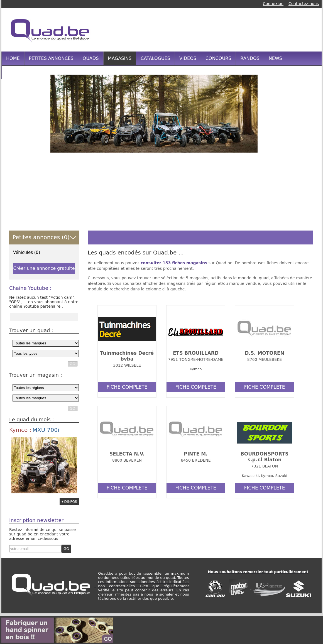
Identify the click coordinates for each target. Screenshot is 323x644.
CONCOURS (218, 58)
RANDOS (250, 58)
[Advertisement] (213, 29)
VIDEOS (188, 58)
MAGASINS (120, 58)
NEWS (275, 58)
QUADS (91, 58)
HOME (13, 58)
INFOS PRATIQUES (26, 72)
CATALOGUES (155, 58)
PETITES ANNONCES (51, 58)
